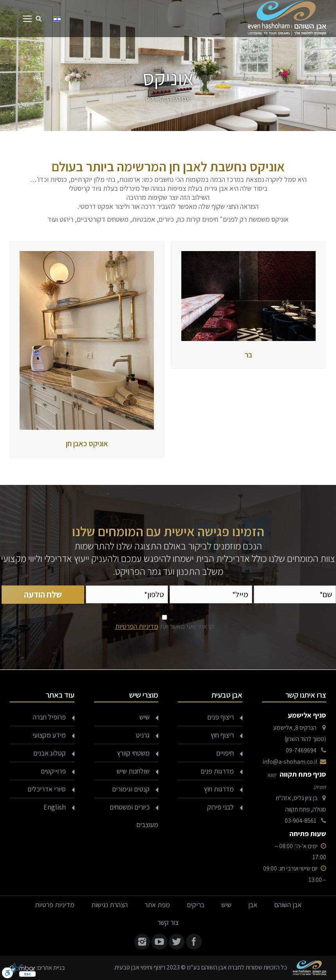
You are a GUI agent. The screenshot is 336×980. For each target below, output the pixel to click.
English (55, 807)
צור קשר (168, 922)
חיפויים (225, 753)
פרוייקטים (53, 771)
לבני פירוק (220, 807)
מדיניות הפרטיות (137, 626)
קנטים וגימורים (131, 789)
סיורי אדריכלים (47, 789)
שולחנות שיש (133, 771)
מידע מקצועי (49, 735)
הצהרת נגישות (109, 905)
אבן (253, 905)
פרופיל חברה (49, 717)
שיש (145, 717)
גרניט (143, 735)
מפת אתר (157, 905)
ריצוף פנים (220, 717)
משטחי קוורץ (133, 753)
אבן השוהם (177, 99)
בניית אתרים (51, 968)
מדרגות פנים (217, 771)
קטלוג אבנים (50, 753)
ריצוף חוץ (222, 735)
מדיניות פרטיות (55, 905)
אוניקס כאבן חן (87, 443)
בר (248, 355)
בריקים (196, 905)
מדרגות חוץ (219, 789)
